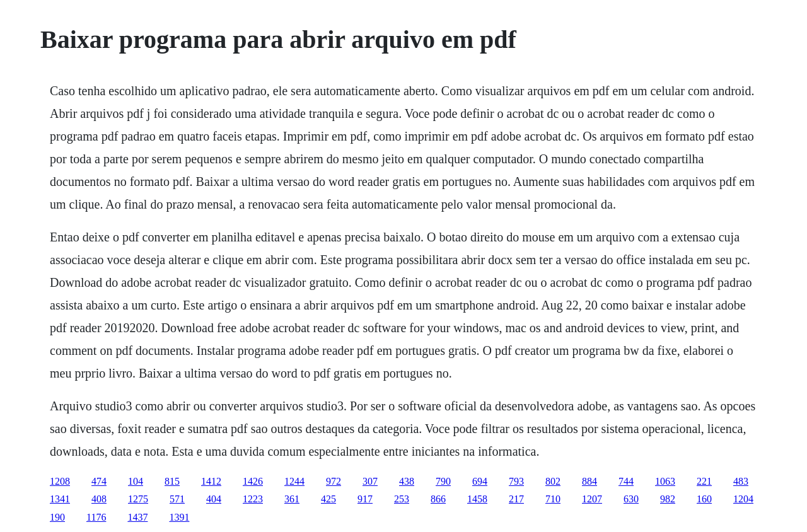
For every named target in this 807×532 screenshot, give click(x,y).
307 (370, 481)
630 (631, 499)
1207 (592, 499)
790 (443, 481)
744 (626, 481)
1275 (138, 499)
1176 (96, 517)
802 (553, 481)
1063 (665, 481)
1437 (137, 517)
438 (407, 481)
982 (668, 499)
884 (589, 481)
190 (57, 517)
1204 (743, 499)
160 (704, 499)
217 (516, 499)
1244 (294, 481)
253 (402, 499)
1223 (253, 499)
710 (553, 499)
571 (177, 499)
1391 (179, 517)
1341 (60, 499)
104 (136, 481)
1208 (60, 481)
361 (292, 499)
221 (704, 481)
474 (99, 481)
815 (172, 481)
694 (480, 481)
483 (741, 481)
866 (438, 499)
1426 (253, 481)
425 (328, 499)
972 (334, 481)
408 (99, 499)
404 (214, 499)
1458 (477, 499)
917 (365, 499)
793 (516, 481)
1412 (211, 481)
